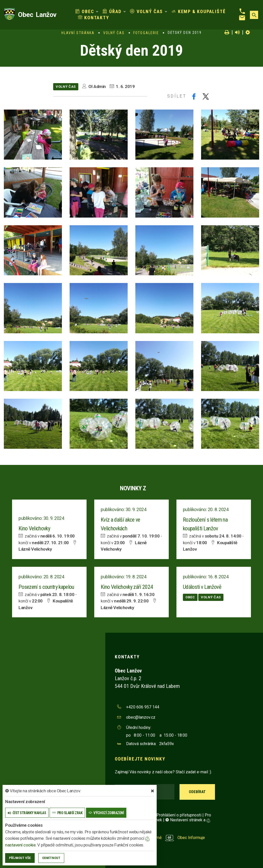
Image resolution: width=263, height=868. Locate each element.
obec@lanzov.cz (141, 717)
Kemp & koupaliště (198, 11)
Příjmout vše (20, 858)
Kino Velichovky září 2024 (127, 587)
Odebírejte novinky (140, 759)
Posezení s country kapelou (46, 587)
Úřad (112, 11)
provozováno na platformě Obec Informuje (160, 838)
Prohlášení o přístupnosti (179, 815)
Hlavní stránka (78, 33)
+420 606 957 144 (143, 707)
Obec (85, 11)
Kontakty (93, 18)
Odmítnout (51, 858)
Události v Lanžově (202, 587)
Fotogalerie (146, 33)
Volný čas (146, 11)
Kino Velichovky (34, 528)
